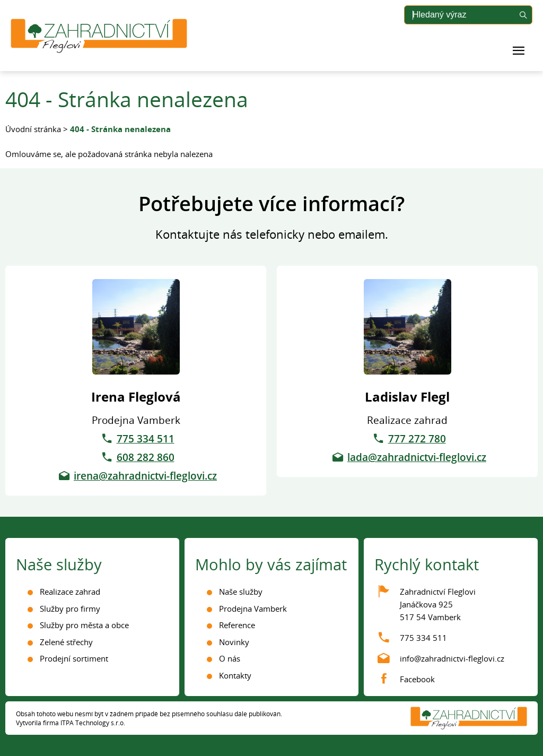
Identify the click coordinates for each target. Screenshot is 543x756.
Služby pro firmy (70, 609)
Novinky (234, 642)
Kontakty (235, 675)
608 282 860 (146, 457)
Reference (237, 625)
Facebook (417, 679)
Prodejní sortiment (74, 658)
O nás (230, 658)
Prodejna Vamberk (253, 609)
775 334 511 (146, 439)
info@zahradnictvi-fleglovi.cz (452, 658)
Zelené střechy (66, 642)
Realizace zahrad (70, 592)
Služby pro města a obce (84, 625)
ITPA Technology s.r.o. (93, 723)
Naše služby (241, 592)
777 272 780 (417, 439)
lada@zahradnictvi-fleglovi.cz (417, 457)
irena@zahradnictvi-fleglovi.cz (145, 476)
